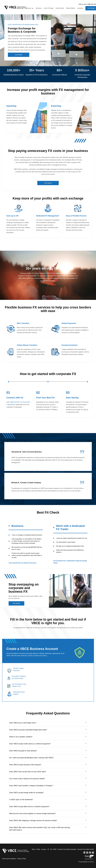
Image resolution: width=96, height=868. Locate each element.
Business (39, 8)
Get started (19, 55)
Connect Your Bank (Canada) (67, 849)
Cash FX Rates (49, 8)
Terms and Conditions (9, 859)
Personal (28, 8)
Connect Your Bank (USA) (86, 849)
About (34, 849)
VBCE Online (17, 8)
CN (51, 849)
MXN (55, 849)
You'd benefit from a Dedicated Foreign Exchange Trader (70, 562)
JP (48, 849)
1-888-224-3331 (14, 402)
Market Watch (71, 8)
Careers (44, 849)
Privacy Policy (22, 859)
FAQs (38, 849)
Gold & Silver (60, 8)
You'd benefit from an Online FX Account (22, 563)
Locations (80, 8)
